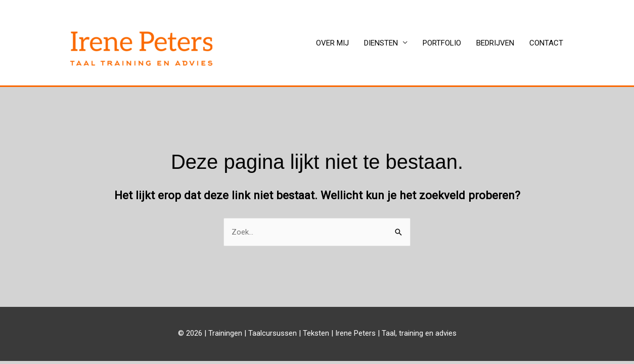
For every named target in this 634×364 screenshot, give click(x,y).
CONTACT (546, 43)
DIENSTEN (381, 43)
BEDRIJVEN (495, 43)
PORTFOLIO (442, 43)
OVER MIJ (332, 43)
